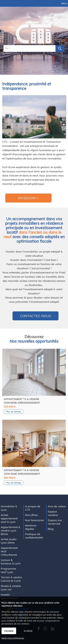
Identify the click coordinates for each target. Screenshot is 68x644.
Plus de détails (13, 412)
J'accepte (9, 631)
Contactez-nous (36, 316)
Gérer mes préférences (13, 638)
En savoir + (28, 198)
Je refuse (28, 631)
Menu (64, 3)
